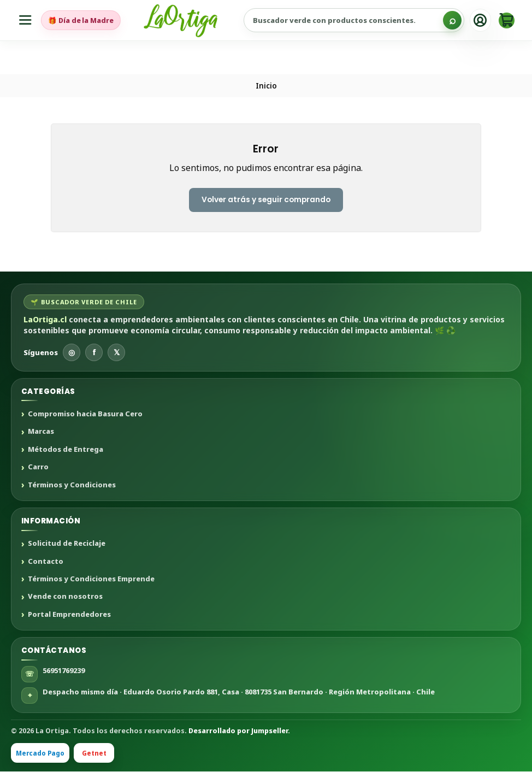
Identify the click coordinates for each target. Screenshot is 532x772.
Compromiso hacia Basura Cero (85, 415)
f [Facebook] (94, 353)
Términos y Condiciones (72, 485)
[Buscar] (452, 20)
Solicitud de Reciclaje (67, 544)
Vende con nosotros (65, 597)
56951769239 (64, 670)
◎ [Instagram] (72, 353)
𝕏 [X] (117, 353)
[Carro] (507, 20)
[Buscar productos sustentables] (355, 20)
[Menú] (25, 20)
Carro (38, 468)
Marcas (41, 432)
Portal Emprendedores (69, 615)
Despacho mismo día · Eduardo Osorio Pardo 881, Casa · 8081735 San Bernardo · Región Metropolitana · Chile (239, 692)
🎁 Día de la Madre (81, 20)
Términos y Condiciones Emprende (91, 580)
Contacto (46, 562)
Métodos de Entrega (66, 450)
